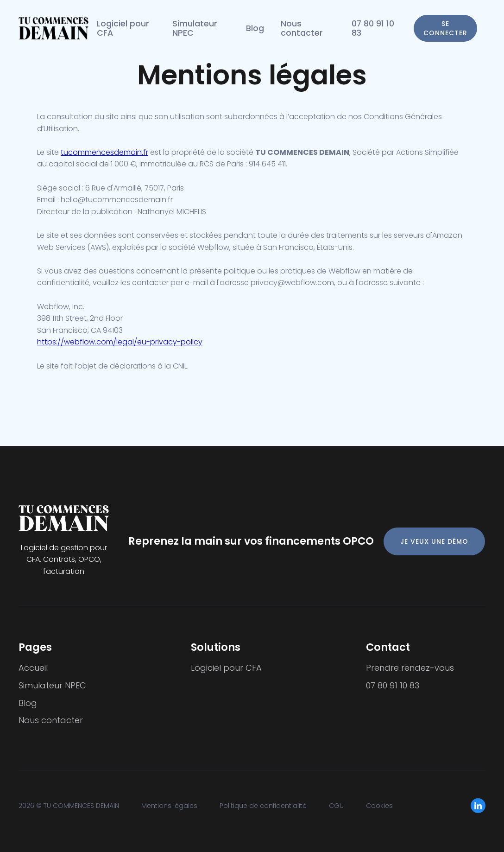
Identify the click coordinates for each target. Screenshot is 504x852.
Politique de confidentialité (263, 806)
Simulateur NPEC (195, 28)
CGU (336, 806)
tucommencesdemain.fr (104, 152)
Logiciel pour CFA (123, 28)
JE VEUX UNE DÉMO (434, 541)
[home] (54, 28)
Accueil (33, 668)
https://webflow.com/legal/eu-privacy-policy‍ (120, 342)
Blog (255, 28)
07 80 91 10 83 (373, 28)
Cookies (379, 806)
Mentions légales (169, 806)
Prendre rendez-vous (410, 668)
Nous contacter (302, 28)
